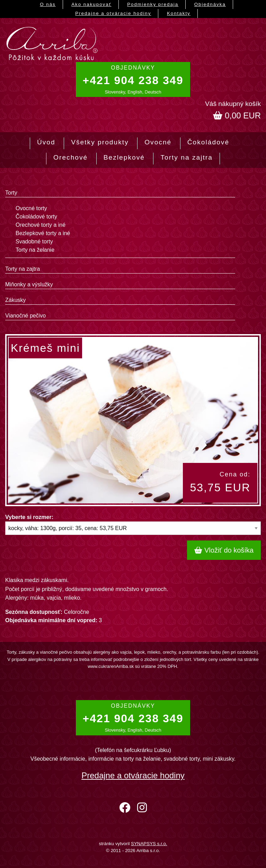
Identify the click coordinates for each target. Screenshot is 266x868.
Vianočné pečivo (25, 316)
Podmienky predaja (153, 4)
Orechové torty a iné (41, 225)
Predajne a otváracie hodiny (113, 13)
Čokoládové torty (36, 217)
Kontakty (179, 13)
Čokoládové (208, 142)
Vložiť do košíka (224, 550)
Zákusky (16, 300)
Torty (11, 193)
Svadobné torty (34, 241)
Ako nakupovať (91, 4)
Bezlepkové (124, 157)
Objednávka (210, 4)
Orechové (70, 157)
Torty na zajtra (187, 157)
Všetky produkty (100, 142)
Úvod (46, 142)
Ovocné (158, 142)
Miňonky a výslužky (29, 284)
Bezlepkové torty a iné (43, 233)
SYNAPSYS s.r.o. (149, 844)
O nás (48, 4)
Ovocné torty (31, 208)
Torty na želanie (35, 250)
